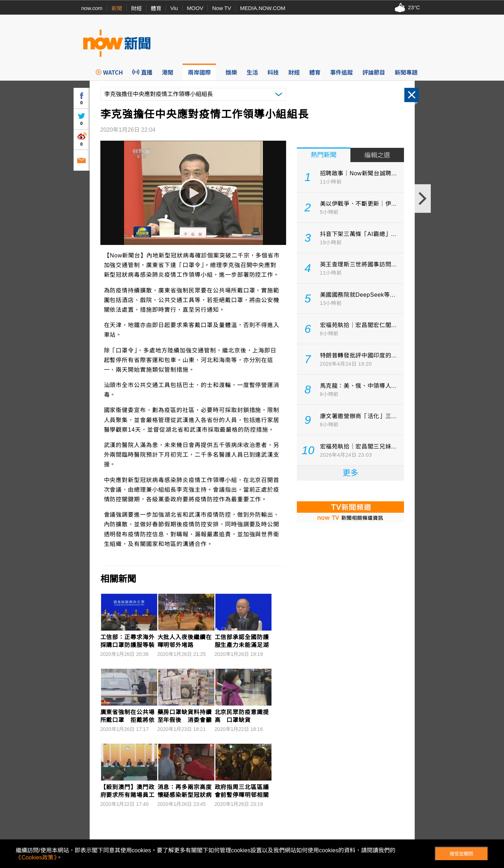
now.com (92, 8)
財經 (136, 8)
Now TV (222, 8)
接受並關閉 (461, 854)
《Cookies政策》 (36, 857)
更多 (350, 473)
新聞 (117, 8)
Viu (174, 8)
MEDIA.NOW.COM (263, 8)
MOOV (195, 8)
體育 (156, 8)
